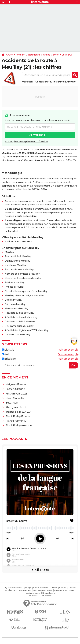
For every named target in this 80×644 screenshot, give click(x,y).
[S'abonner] (40, 365)
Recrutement (25, 590)
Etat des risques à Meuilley (19, 269)
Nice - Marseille (15, 398)
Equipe (28, 588)
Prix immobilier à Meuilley (19, 326)
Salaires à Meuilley (15, 283)
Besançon (12, 403)
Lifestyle (8, 350)
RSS (15, 590)
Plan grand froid (16, 407)
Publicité (54, 588)
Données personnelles (43, 590)
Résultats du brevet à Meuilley (21, 317)
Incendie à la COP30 (18, 412)
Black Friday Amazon (19, 426)
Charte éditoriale (41, 588)
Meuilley (9, 252)
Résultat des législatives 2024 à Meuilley (27, 330)
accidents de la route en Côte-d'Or (57, 160)
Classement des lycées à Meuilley (23, 278)
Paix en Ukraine (15, 389)
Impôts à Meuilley (15, 287)
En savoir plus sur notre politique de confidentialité (26, 141)
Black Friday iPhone (18, 416)
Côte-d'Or (67, 55)
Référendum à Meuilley (18, 335)
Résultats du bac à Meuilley (20, 313)
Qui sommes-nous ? (14, 588)
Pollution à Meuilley (15, 265)
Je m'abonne (37, 135)
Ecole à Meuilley (13, 300)
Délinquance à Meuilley (17, 261)
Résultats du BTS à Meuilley (20, 322)
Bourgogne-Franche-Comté (43, 55)
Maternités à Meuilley (16, 309)
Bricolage (9, 359)
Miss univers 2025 (16, 394)
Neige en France (16, 384)
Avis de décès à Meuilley (18, 256)
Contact (63, 588)
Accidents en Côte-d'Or (18, 242)
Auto (10, 55)
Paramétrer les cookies (64, 590)
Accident (20, 55)
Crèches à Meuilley (15, 304)
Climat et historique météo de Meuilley (26, 291)
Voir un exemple (68, 350)
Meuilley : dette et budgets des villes (24, 296)
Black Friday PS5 (16, 421)
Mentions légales (33, 593)
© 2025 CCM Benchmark (40, 596)
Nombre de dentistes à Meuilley (22, 274)
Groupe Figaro (49, 593)
